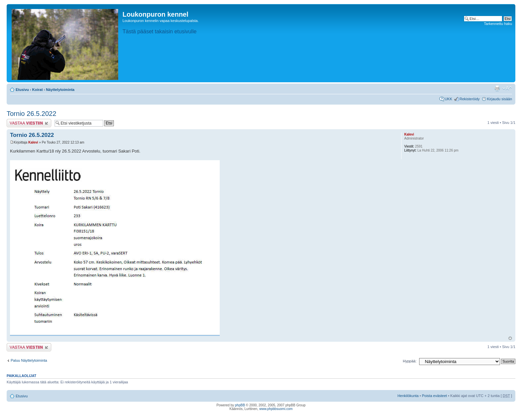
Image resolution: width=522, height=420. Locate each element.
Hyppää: (410, 361)
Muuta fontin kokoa (507, 88)
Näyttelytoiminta (60, 90)
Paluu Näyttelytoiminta (29, 360)
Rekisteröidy (470, 99)
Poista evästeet (434, 396)
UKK (449, 99)
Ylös (510, 338)
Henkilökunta (408, 396)
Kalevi (33, 142)
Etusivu (22, 90)
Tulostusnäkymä (497, 88)
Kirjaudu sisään (500, 99)
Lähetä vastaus (29, 123)
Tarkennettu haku (498, 24)
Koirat (38, 90)
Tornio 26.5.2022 (31, 114)
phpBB (240, 405)
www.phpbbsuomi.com (276, 409)
